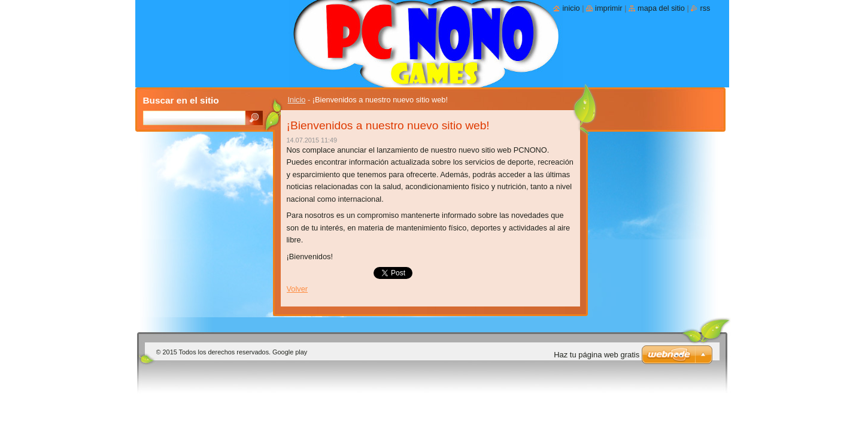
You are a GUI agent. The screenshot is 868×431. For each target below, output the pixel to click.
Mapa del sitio (661, 8)
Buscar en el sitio (181, 100)
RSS (705, 8)
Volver (298, 289)
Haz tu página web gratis (597, 355)
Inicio (297, 100)
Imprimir (609, 8)
